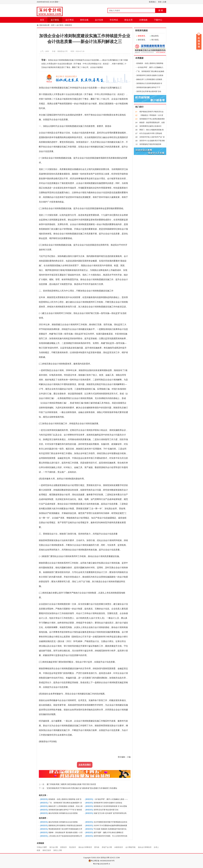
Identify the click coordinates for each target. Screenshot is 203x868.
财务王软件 (47, 850)
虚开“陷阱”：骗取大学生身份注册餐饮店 (108, 832)
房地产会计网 (107, 847)
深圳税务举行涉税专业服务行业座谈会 (108, 803)
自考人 (156, 847)
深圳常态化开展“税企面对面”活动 (106, 810)
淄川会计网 (54, 847)
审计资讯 (155, 40)
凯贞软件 (73, 847)
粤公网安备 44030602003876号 (102, 861)
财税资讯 (68, 25)
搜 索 (161, 10)
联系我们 (152, 2)
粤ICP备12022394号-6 (102, 864)
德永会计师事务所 (85, 847)
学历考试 (114, 20)
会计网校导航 (130, 847)
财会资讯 (155, 36)
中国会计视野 (42, 847)
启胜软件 (63, 847)
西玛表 (97, 847)
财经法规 (84, 20)
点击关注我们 (85, 765)
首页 (42, 20)
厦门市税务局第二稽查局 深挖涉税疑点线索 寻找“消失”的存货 (71, 784)
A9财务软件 (119, 847)
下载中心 (158, 20)
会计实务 (99, 20)
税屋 (38, 850)
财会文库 (129, 20)
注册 (165, 2)
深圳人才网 (58, 850)
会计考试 (70, 20)
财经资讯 (142, 40)
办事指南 (143, 20)
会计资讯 (55, 20)
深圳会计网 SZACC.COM (110, 858)
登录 (160, 2)
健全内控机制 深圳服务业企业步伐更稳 (63, 813)
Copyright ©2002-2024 (92, 858)
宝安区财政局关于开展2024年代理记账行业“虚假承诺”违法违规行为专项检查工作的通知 (82, 788)
